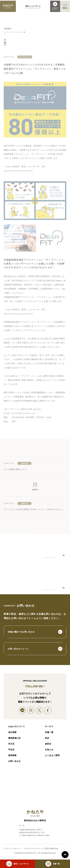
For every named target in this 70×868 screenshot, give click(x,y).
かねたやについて (17, 726)
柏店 (47, 738)
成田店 (48, 744)
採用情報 (12, 755)
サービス (49, 726)
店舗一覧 (49, 732)
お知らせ (49, 750)
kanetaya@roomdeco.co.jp (23, 416)
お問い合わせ (14, 761)
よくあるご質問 (52, 755)
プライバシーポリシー (13, 849)
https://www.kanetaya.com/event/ (18, 173)
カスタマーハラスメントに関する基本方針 (41, 849)
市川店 (11, 744)
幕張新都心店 (14, 738)
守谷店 (11, 750)
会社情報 (12, 732)
